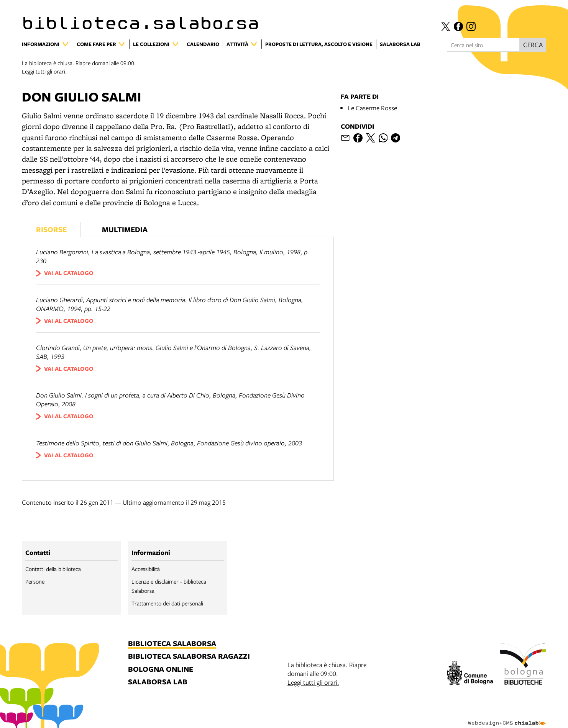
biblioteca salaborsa (172, 644)
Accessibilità (146, 569)
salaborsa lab (158, 682)
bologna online (161, 670)
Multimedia (125, 229)
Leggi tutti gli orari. (44, 71)
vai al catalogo (69, 273)
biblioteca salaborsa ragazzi (189, 657)
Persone (35, 581)
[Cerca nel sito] (483, 45)
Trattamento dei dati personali (167, 603)
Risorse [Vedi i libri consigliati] (51, 229)
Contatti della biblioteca (53, 569)
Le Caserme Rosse (372, 108)
